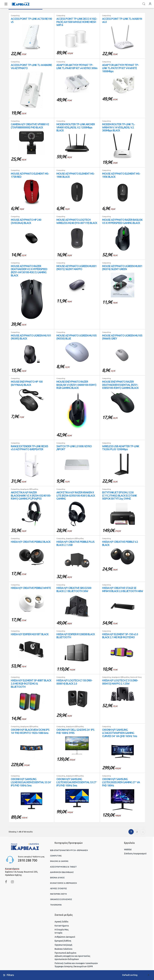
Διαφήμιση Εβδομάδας (29, 489)
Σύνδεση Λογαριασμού (135, 854)
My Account (150, 4)
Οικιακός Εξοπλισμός (61, 899)
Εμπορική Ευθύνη (63, 941)
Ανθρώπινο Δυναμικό (65, 937)
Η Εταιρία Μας (62, 930)
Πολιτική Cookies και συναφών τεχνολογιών (76, 963)
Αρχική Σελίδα (61, 922)
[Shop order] (136, 975)
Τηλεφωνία (56, 905)
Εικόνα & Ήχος (136, 677)
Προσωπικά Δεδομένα (65, 953)
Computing (15, 16)
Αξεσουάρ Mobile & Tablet (63, 867)
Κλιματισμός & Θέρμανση (63, 883)
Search (144, 4)
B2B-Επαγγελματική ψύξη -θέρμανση (69, 850)
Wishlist (128, 849)
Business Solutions (63, 949)
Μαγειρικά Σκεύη (58, 894)
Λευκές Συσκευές (59, 888)
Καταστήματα (62, 926)
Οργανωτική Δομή (63, 945)
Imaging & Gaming (59, 861)
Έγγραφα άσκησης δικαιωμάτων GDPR (74, 966)
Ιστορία (58, 933)
